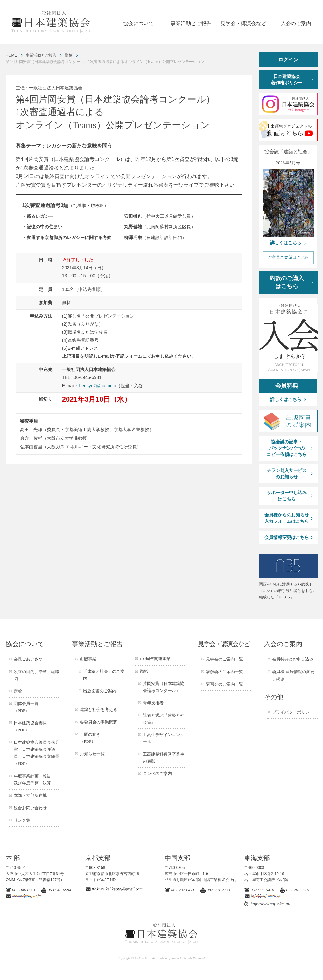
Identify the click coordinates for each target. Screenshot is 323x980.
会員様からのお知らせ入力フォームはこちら (287, 518)
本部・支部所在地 (30, 795)
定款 (18, 691)
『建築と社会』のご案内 (104, 675)
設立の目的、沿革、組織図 (36, 675)
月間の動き (90, 738)
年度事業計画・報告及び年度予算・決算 (32, 780)
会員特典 (287, 386)
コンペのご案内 (157, 773)
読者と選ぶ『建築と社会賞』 (164, 719)
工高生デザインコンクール (164, 738)
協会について (138, 23)
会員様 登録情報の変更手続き (293, 675)
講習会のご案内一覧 (225, 684)
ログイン (288, 60)
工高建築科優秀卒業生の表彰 (164, 758)
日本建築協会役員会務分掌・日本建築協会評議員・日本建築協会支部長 (36, 753)
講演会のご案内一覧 (225, 672)
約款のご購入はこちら (287, 282)
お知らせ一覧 (92, 754)
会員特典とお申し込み (293, 659)
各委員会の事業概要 (98, 722)
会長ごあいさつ (28, 659)
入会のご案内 (296, 23)
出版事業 (88, 659)
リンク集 (22, 820)
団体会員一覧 (26, 707)
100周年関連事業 (155, 659)
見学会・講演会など (243, 23)
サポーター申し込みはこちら (287, 496)
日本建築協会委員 (30, 726)
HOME (11, 55)
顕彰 (69, 55)
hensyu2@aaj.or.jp (97, 386)
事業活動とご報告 (191, 23)
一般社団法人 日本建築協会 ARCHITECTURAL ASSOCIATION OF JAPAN (60, 22)
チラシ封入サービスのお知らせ (287, 474)
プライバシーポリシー (293, 712)
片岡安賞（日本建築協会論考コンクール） (164, 687)
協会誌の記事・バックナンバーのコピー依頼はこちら (287, 448)
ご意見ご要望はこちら (288, 257)
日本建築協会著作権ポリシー (287, 80)
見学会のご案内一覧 (225, 659)
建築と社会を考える (98, 710)
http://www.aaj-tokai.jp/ (270, 904)
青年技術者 (153, 703)
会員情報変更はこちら (287, 538)
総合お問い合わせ (30, 808)
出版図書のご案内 (100, 691)
